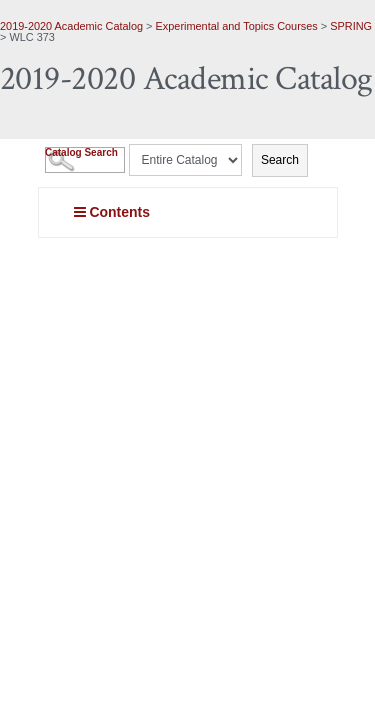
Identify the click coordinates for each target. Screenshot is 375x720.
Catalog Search (81, 152)
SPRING (351, 26)
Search (280, 160)
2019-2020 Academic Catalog (71, 26)
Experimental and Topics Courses (237, 26)
